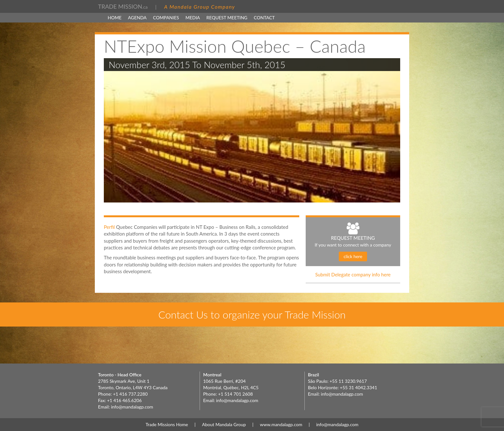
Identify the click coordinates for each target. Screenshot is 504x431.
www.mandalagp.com (281, 424)
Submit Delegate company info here (353, 274)
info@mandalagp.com (132, 407)
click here (353, 256)
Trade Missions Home (167, 424)
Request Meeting (227, 18)
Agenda (137, 18)
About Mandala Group (224, 424)
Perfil (110, 227)
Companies (166, 18)
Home (115, 18)
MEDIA (193, 18)
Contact (264, 18)
